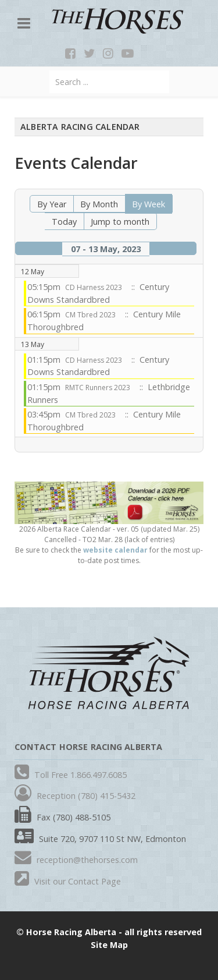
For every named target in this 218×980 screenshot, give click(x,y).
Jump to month (120, 222)
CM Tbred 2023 (90, 315)
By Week (149, 204)
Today (64, 222)
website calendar (115, 550)
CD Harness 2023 (94, 287)
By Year (52, 204)
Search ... (50, 71)
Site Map (109, 945)
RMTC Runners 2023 (98, 388)
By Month (99, 204)
